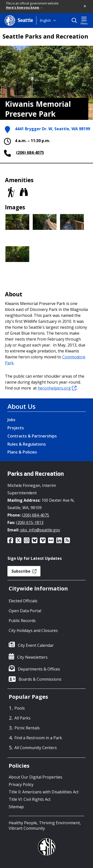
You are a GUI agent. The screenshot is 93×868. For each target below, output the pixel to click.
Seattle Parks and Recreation (45, 36)
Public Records (22, 621)
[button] (85, 6)
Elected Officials (23, 601)
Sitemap (16, 807)
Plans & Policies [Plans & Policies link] (22, 452)
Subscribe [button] (24, 571)
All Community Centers (36, 748)
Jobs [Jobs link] (11, 420)
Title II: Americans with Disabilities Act (44, 792)
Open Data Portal (25, 611)
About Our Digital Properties (35, 777)
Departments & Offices (39, 669)
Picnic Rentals (27, 728)
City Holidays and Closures (33, 630)
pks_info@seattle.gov (40, 530)
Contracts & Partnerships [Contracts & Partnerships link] (32, 436)
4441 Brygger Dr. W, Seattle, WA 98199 (52, 129)
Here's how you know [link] (24, 8)
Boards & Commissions (40, 679)
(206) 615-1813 (30, 522)
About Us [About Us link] (21, 406)
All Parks (22, 718)
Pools (20, 708)
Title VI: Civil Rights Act (30, 799)
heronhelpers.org (57, 388)
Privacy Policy (21, 784)
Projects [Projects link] (16, 428)
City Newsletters (32, 657)
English (45, 20)
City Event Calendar (36, 645)
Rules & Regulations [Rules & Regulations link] (27, 444)
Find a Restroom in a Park (38, 738)
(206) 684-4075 (30, 152)
